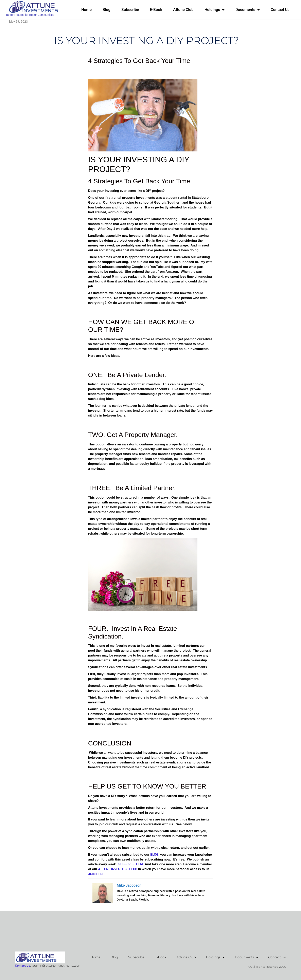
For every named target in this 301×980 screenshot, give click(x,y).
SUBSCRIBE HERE (130, 864)
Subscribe (130, 10)
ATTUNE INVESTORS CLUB (118, 869)
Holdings (215, 10)
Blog (107, 10)
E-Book (156, 10)
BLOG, (154, 855)
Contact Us (280, 10)
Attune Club (183, 10)
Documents (248, 10)
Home (86, 10)
